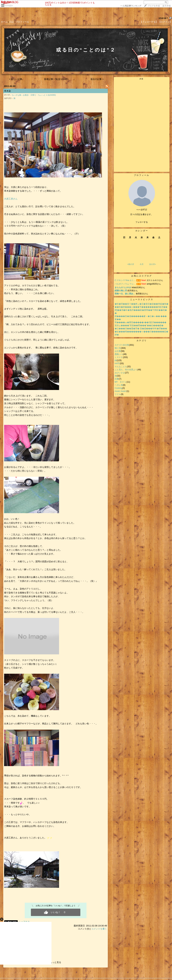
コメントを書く (99, 929)
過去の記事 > (97, 79)
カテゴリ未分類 (122, 345)
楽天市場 (167, 6)
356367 (163, 18)
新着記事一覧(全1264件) (56, 79)
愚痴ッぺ (119, 354)
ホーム (4, 22)
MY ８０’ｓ (121, 382)
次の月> (153, 264)
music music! (121, 391)
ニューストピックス (142, 299)
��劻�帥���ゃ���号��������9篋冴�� (141, 307)
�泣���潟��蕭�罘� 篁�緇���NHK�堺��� (141, 329)
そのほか (9, 5)
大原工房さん (11, 199)
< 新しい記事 (16, 79)
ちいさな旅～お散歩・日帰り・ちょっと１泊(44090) (34, 95)
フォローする (142, 222)
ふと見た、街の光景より (126, 370)
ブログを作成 (154, 6)
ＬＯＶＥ (119, 357)
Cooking (118, 388)
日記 (12, 22)
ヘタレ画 (119, 385)
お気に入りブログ (142, 276)
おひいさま (120, 373)
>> (131, 6)
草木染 (7, 91)
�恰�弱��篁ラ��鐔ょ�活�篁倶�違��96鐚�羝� (142, 304)
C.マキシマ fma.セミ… (125, 280)
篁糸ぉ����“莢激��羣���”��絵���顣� (139, 325)
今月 (142, 264)
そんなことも (121, 367)
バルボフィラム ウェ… (125, 284)
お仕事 (118, 351)
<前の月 (131, 264)
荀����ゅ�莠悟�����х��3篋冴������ (141, 322)
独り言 (118, 348)
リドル (118, 394)
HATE (117, 363)
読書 (117, 379)
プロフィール (22, 22)
